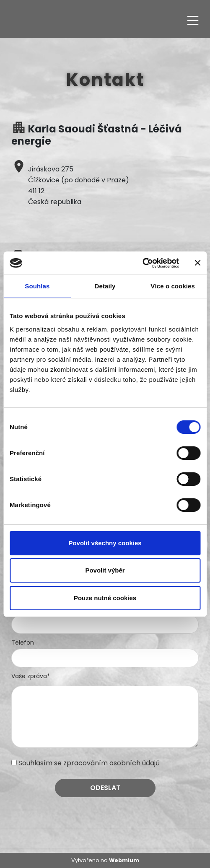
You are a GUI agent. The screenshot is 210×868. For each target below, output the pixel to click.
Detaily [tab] (105, 286)
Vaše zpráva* (31, 676)
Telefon (23, 643)
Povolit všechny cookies (105, 543)
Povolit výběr (105, 570)
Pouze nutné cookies (105, 598)
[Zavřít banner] (197, 263)
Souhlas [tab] (37, 286)
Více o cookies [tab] (173, 286)
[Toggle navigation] (193, 19)
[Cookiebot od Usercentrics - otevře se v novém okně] (142, 263)
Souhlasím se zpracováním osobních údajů (89, 763)
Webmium (124, 860)
